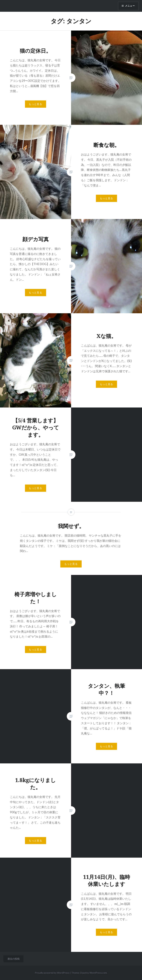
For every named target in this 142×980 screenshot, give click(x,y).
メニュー (129, 6)
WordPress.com (98, 973)
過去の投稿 (14, 959)
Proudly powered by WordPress (52, 973)
